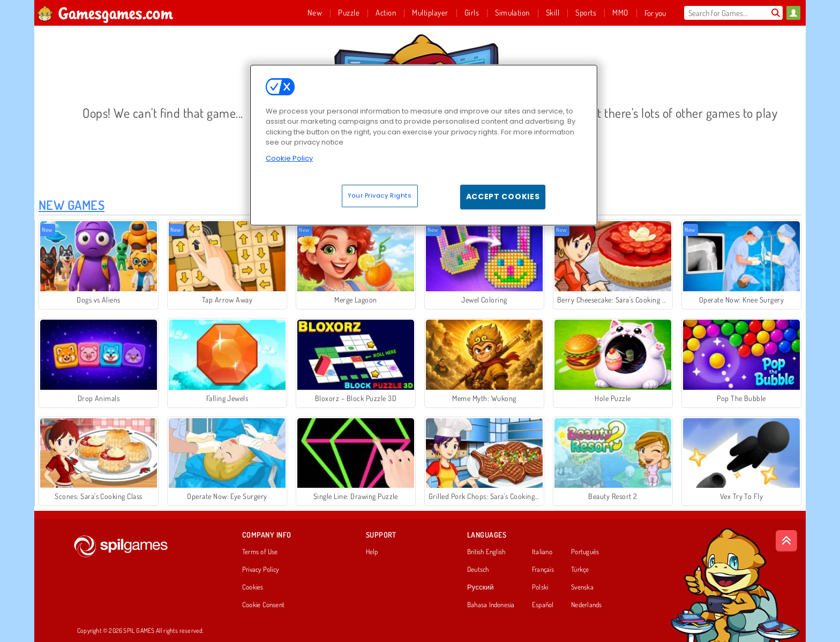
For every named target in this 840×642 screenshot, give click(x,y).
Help (372, 552)
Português (585, 552)
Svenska (582, 587)
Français (543, 570)
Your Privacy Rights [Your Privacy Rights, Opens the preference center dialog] (380, 195)
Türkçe (580, 570)
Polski (540, 587)
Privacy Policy (260, 570)
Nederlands (586, 605)
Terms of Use (260, 552)
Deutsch (478, 570)
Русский (481, 587)
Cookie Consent (263, 605)
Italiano (542, 552)
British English (486, 552)
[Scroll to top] (786, 541)
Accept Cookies (503, 197)
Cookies (253, 587)
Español (543, 605)
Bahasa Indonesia (491, 605)
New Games (72, 205)
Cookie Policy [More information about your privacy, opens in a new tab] (289, 158)
